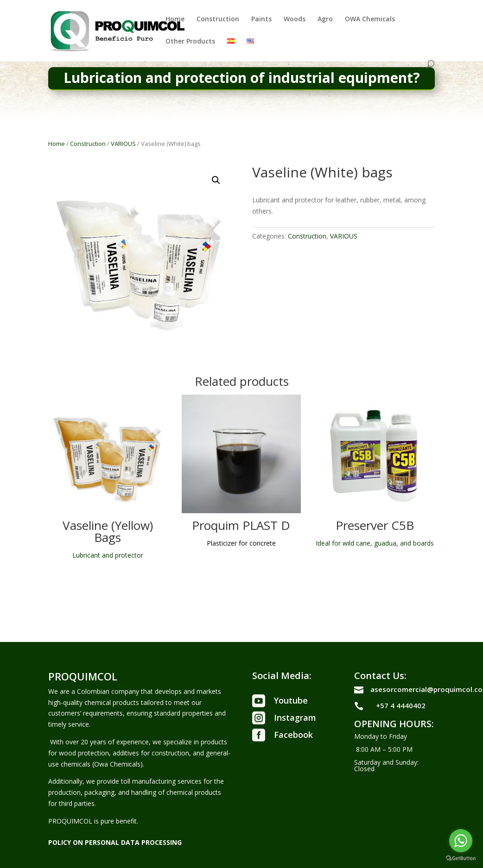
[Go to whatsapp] (461, 841)
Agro (325, 19)
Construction (218, 19)
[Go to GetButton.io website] (461, 859)
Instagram (295, 717)
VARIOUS (123, 144)
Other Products (190, 42)
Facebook (293, 735)
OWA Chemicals (370, 19)
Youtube (291, 700)
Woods (295, 19)
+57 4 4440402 (401, 705)
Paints (261, 19)
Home (175, 19)
